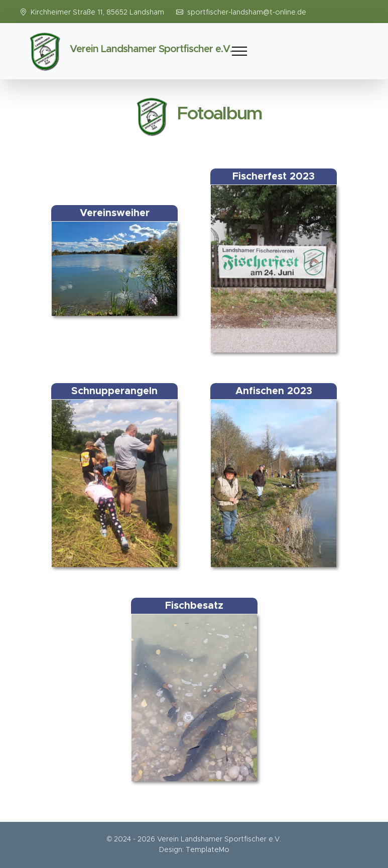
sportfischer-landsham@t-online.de (247, 13)
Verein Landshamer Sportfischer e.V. (151, 49)
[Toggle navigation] (239, 51)
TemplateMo (208, 850)
